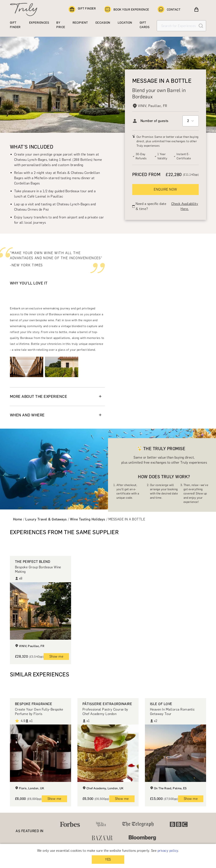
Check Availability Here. (185, 206)
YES (108, 859)
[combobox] (191, 121)
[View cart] (196, 9)
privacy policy (168, 851)
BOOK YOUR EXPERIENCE (127, 9)
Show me (56, 656)
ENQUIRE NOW (165, 189)
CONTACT (169, 9)
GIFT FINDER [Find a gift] (82, 9)
